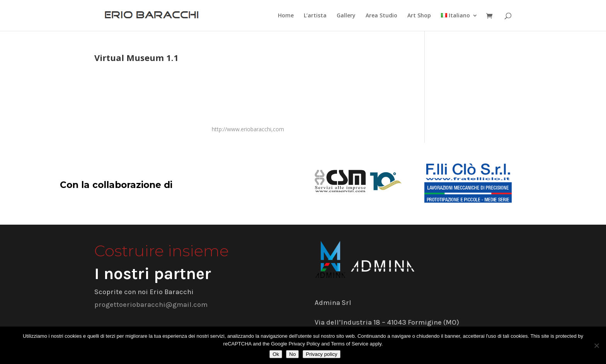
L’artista (315, 16)
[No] (596, 345)
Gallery (346, 16)
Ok (276, 354)
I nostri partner (153, 274)
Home (286, 16)
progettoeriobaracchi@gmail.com (151, 305)
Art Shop (419, 16)
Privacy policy (321, 354)
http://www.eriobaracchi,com (248, 129)
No (292, 354)
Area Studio (381, 16)
